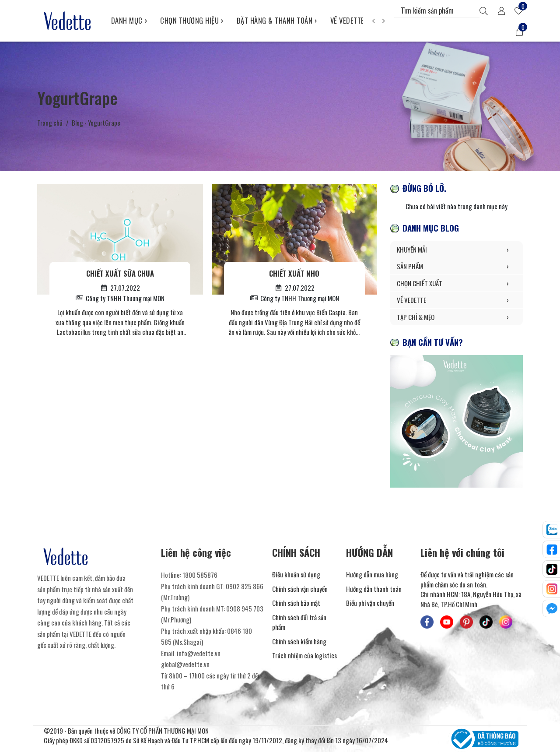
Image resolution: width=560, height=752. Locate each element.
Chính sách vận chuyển (300, 589)
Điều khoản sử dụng (296, 574)
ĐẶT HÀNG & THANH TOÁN (277, 20)
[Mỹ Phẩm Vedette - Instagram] (506, 622)
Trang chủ (50, 123)
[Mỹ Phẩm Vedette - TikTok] (486, 622)
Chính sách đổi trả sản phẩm (299, 622)
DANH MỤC (129, 20)
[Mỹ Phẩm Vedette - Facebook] (427, 622)
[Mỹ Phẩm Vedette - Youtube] (447, 622)
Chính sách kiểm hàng (299, 641)
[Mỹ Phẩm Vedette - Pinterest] (466, 622)
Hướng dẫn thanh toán (374, 589)
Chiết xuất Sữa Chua (120, 273)
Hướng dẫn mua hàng (372, 574)
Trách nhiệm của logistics (304, 655)
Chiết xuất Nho (294, 273)
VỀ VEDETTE (350, 20)
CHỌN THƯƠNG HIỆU (192, 20)
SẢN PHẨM (457, 266)
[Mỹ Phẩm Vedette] (68, 21)
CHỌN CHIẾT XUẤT (457, 283)
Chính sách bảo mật (296, 603)
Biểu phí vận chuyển (370, 603)
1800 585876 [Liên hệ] (200, 575)
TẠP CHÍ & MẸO (457, 317)
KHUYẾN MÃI (457, 250)
